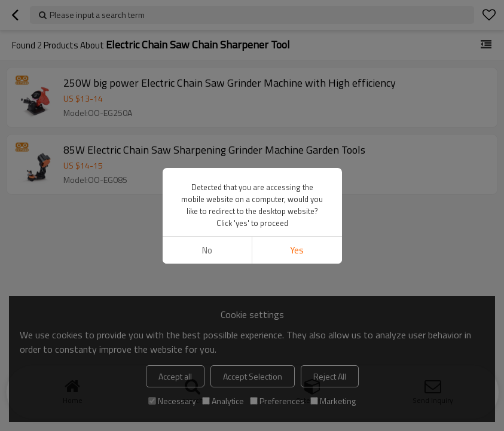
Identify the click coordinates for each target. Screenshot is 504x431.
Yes (297, 250)
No (207, 250)
